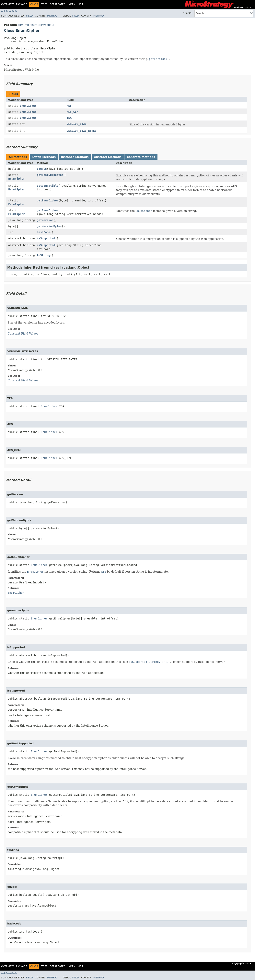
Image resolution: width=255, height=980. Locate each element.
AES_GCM (72, 112)
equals (42, 169)
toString (43, 255)
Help (81, 4)
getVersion (45, 220)
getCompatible (48, 186)
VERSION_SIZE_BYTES (82, 131)
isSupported (46, 238)
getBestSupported (50, 175)
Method (52, 16)
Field (29, 16)
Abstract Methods (108, 157)
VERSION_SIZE (77, 124)
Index (72, 4)
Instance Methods (75, 157)
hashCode (43, 232)
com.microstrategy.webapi (36, 25)
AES (69, 106)
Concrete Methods (141, 157)
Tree (44, 4)
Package (22, 4)
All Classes (9, 11)
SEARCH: (188, 13)
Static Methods (44, 157)
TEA (69, 118)
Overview (7, 4)
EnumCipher (28, 106)
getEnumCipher (48, 200)
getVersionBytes (49, 226)
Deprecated (58, 4)
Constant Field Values (23, 334)
